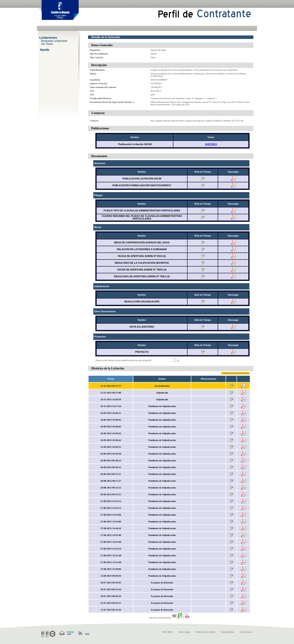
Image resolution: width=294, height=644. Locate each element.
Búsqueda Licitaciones (54, 41)
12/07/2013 (211, 144)
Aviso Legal (184, 632)
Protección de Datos (205, 632)
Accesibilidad (228, 632)
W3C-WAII (168, 632)
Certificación (246, 632)
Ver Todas (47, 44)
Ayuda (45, 49)
